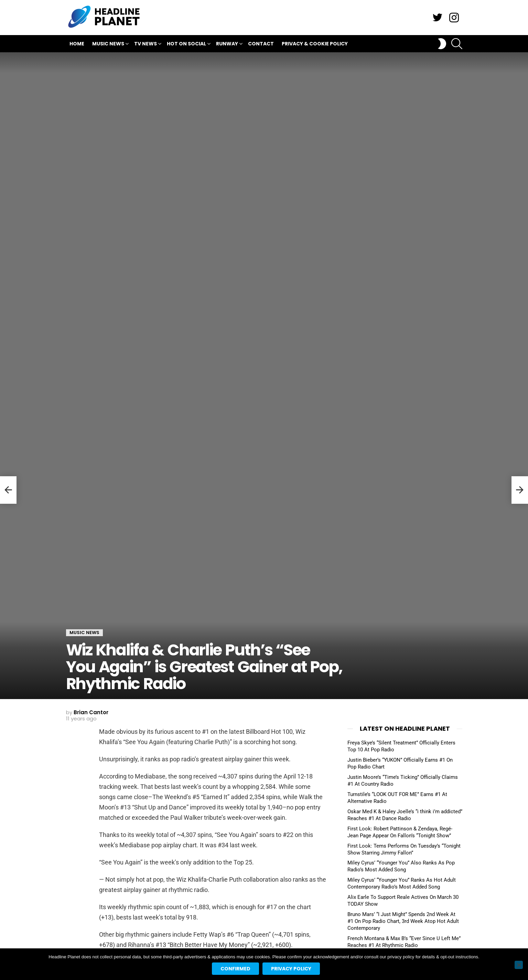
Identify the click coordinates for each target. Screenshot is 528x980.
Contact (261, 44)
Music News (108, 45)
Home (77, 44)
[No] (519, 965)
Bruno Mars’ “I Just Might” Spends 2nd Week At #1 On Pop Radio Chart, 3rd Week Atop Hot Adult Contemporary (403, 921)
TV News (146, 45)
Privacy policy (291, 969)
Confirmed (235, 969)
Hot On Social (186, 45)
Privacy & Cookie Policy (315, 44)
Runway (227, 45)
